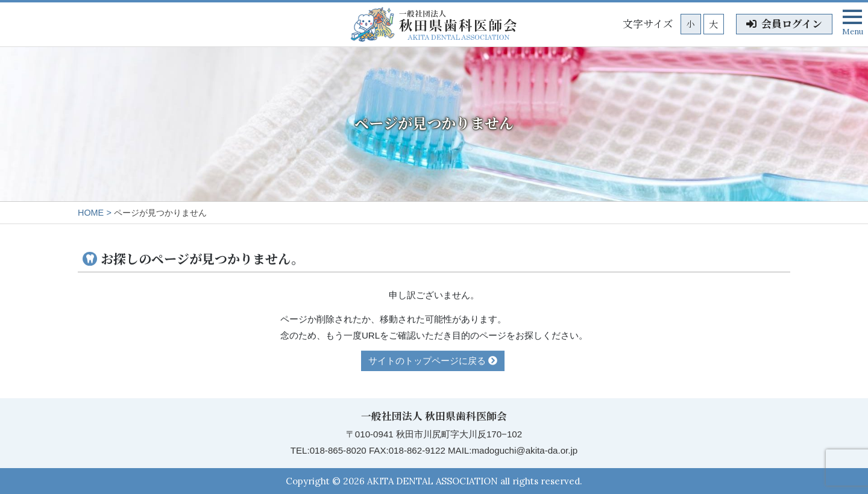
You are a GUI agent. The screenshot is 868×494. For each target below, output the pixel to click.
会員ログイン (784, 24)
